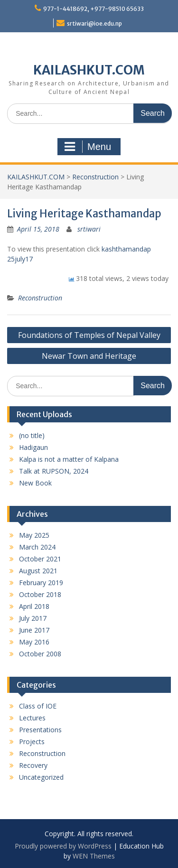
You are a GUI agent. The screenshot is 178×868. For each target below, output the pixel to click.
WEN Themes (94, 856)
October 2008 (40, 654)
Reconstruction (40, 298)
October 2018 (40, 594)
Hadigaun (33, 447)
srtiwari (89, 229)
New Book (35, 483)
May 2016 (34, 642)
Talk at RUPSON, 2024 (54, 471)
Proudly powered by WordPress (63, 846)
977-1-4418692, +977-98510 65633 (94, 9)
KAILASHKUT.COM (89, 70)
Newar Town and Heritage (89, 356)
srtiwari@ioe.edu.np (94, 23)
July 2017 (33, 618)
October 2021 (40, 559)
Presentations (40, 730)
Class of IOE (38, 706)
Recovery (33, 765)
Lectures (32, 718)
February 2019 (41, 583)
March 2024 (37, 547)
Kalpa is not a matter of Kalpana (69, 459)
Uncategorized (41, 777)
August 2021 (38, 571)
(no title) (32, 435)
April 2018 (34, 606)
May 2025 (34, 535)
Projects (32, 742)
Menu (88, 147)
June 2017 (34, 630)
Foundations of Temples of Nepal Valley (89, 335)
